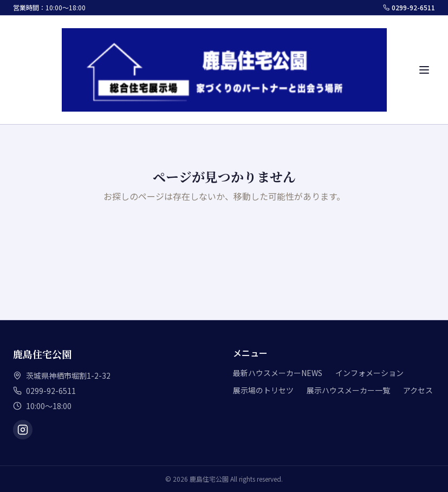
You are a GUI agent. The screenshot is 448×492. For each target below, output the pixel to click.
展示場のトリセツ (263, 390)
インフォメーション (369, 373)
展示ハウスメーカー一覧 (348, 390)
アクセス (418, 390)
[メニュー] (424, 70)
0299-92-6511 (409, 8)
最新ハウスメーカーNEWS (278, 373)
